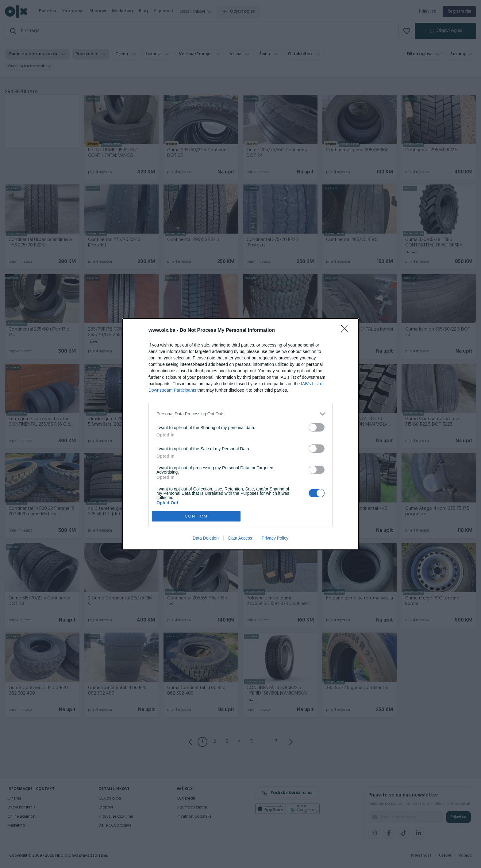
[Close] (347, 331)
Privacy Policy (275, 538)
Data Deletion (206, 538)
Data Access (240, 538)
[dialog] (240, 434)
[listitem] (240, 414)
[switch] (317, 427)
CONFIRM (196, 516)
